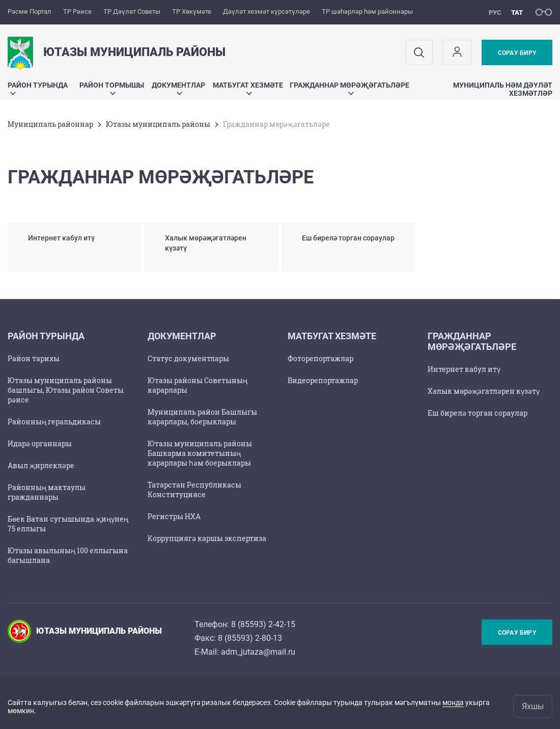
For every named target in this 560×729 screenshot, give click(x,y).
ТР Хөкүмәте (192, 11)
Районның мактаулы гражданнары (47, 492)
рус (495, 12)
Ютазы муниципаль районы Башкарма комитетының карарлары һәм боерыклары (200, 453)
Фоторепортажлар (320, 358)
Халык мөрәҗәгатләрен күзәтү (484, 391)
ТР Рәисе (77, 11)
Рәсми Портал (30, 11)
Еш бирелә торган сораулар (478, 413)
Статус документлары (188, 358)
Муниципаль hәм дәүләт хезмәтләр (503, 89)
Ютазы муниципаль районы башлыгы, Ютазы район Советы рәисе (66, 390)
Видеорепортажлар (323, 380)
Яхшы (533, 706)
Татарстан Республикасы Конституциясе (194, 490)
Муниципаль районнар (50, 124)
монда (453, 703)
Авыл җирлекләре (41, 465)
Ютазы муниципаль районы (158, 124)
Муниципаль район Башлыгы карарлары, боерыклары (202, 417)
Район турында (38, 88)
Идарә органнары (40, 443)
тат (517, 12)
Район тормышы (112, 88)
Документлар (178, 88)
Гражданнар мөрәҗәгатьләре (349, 88)
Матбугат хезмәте (248, 88)
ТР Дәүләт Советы (132, 11)
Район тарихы (34, 358)
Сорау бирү (517, 53)
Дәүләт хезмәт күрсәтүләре (267, 11)
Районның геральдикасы (54, 422)
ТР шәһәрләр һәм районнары (367, 11)
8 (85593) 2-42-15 (263, 624)
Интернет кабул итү (464, 369)
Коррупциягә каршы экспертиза (207, 538)
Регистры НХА (174, 516)
